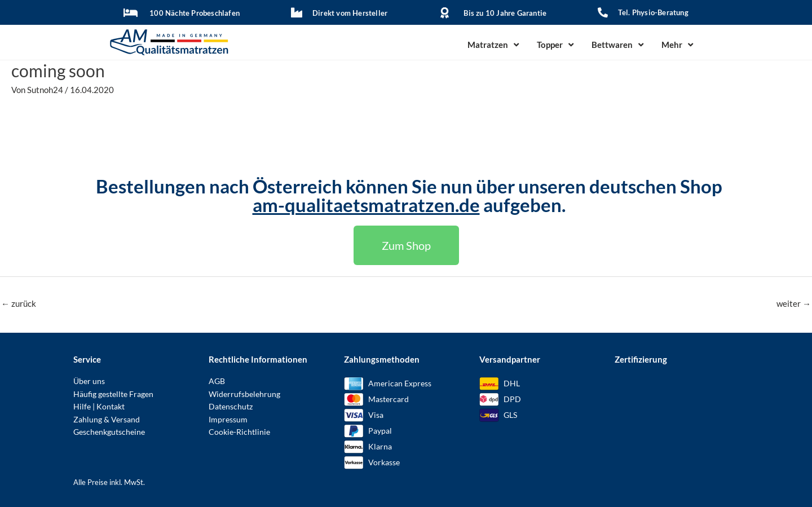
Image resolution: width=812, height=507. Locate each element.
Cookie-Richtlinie (239, 432)
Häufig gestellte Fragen (113, 394)
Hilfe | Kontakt (99, 406)
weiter (794, 303)
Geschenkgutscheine (109, 432)
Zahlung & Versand (107, 419)
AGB (217, 381)
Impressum (228, 419)
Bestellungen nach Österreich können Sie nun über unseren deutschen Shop (409, 186)
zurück (19, 303)
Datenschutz (231, 406)
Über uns (89, 381)
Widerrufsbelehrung (244, 394)
